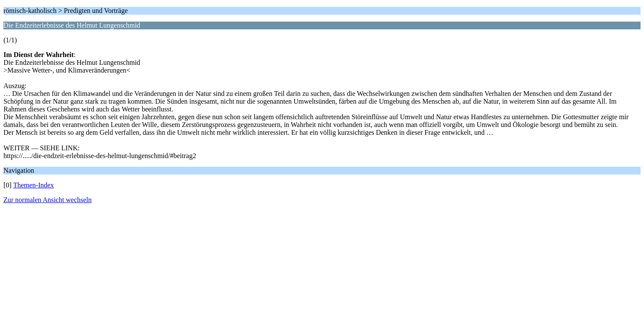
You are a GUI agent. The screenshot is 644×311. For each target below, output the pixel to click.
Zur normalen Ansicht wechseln (48, 200)
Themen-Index (33, 185)
